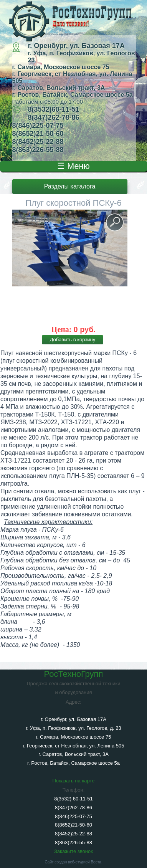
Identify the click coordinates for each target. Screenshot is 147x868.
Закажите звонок (73, 851)
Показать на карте (73, 781)
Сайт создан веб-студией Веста (73, 862)
